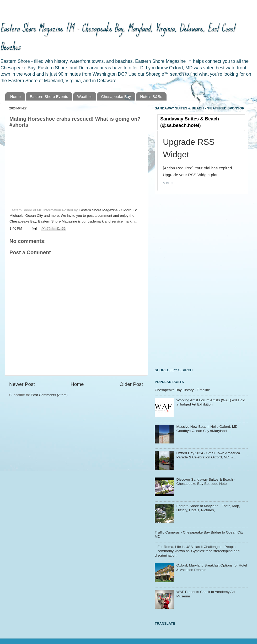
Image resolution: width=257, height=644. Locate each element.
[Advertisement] (178, 280)
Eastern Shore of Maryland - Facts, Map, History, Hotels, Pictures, (208, 508)
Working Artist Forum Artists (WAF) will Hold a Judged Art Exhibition (211, 402)
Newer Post (22, 384)
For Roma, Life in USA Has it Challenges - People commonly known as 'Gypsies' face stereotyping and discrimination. (197, 551)
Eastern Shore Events (49, 96)
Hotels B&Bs (151, 96)
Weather (84, 96)
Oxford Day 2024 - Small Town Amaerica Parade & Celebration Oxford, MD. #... (208, 455)
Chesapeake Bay (116, 96)
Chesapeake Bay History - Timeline (182, 390)
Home (15, 96)
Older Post (131, 384)
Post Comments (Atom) (49, 395)
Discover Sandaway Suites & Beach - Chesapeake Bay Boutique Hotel (206, 482)
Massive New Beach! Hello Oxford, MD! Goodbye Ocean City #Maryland (207, 429)
